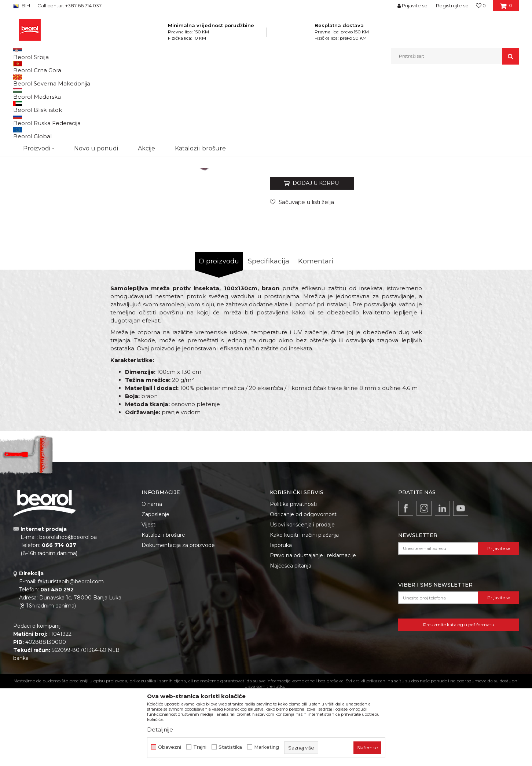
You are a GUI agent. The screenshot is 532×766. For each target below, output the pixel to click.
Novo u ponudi (96, 56)
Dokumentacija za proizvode (178, 621)
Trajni (200, 747)
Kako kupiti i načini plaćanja (304, 610)
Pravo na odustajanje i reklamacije (313, 631)
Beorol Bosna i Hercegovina (42, 80)
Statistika (230, 747)
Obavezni (170, 747)
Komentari (316, 337)
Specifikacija (269, 337)
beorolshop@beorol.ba (68, 613)
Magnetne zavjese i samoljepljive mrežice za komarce (263, 80)
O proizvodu (219, 337)
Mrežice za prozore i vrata (175, 80)
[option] (45, 125)
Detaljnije (160, 729)
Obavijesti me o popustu (489, 216)
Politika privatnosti (293, 580)
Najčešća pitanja (291, 641)
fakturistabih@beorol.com (71, 657)
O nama (152, 580)
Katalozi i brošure (163, 610)
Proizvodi (86, 80)
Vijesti (149, 600)
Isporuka (281, 621)
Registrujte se (452, 6)
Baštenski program (122, 80)
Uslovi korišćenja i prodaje (302, 600)
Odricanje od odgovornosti (304, 590)
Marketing (267, 747)
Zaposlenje (155, 590)
